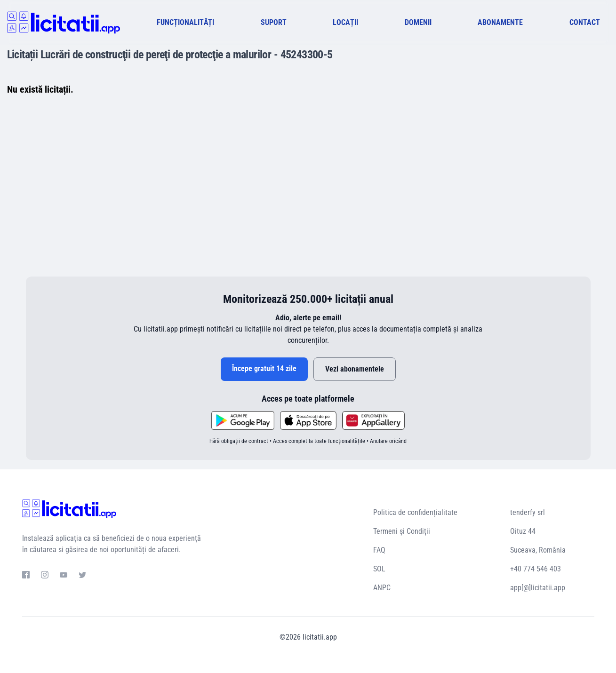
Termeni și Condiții (402, 531)
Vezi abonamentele (355, 369)
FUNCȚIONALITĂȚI (185, 22)
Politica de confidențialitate (415, 512)
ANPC (382, 588)
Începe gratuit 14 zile (264, 368)
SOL (379, 569)
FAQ (379, 550)
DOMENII (418, 22)
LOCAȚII (345, 22)
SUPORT (274, 22)
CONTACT (585, 22)
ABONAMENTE (500, 22)
